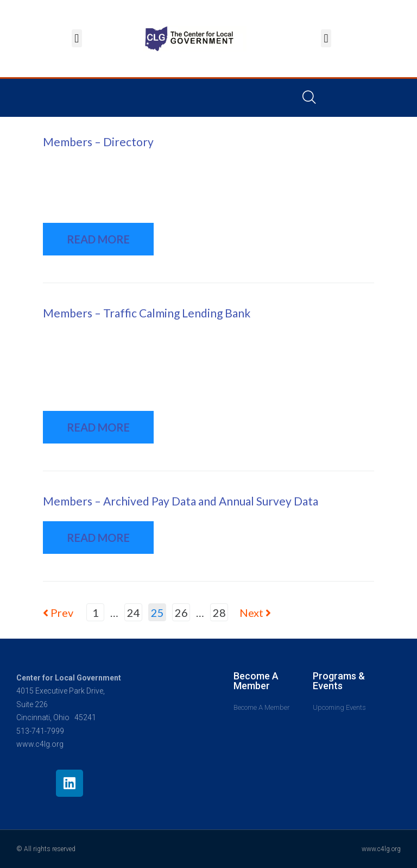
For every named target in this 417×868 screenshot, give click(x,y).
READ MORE (98, 239)
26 (181, 613)
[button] (77, 38)
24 (134, 613)
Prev (58, 613)
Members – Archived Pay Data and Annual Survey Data (181, 501)
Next (255, 613)
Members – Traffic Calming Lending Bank (147, 313)
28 (219, 613)
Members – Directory (98, 142)
